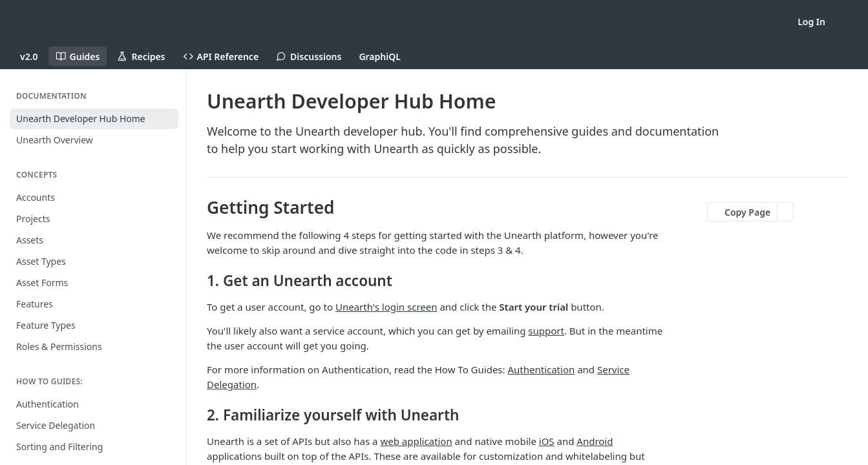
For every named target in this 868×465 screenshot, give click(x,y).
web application (416, 441)
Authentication (541, 369)
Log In (811, 22)
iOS (547, 441)
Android (595, 441)
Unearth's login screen (386, 307)
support (546, 331)
